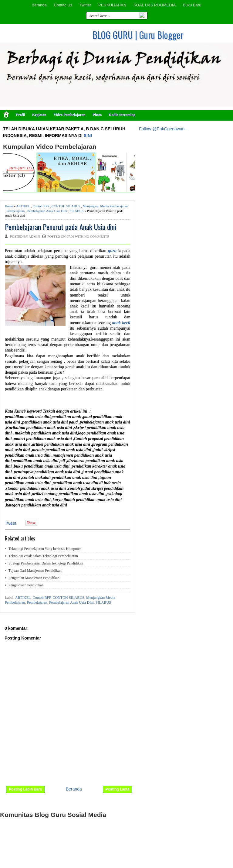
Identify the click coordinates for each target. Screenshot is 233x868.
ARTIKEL (23, 206)
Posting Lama (118, 789)
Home (9, 206)
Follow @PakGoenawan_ (163, 129)
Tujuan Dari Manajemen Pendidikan (35, 571)
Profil (20, 115)
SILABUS (77, 211)
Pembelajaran (16, 211)
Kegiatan (39, 115)
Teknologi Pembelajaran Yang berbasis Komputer (45, 549)
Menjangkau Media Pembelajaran (105, 206)
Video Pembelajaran (70, 115)
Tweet (10, 523)
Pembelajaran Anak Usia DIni (47, 211)
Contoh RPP (41, 206)
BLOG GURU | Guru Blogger (138, 35)
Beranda (39, 5)
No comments (97, 236)
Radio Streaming (122, 115)
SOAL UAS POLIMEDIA (155, 5)
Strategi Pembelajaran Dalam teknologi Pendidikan (46, 563)
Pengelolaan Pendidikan (26, 585)
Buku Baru (192, 5)
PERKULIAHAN (112, 5)
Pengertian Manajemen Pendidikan (34, 578)
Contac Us (63, 5)
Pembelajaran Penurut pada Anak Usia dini (61, 227)
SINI (88, 136)
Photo (97, 115)
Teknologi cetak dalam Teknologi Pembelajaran (43, 556)
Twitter (85, 5)
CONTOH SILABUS (66, 206)
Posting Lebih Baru (25, 789)
